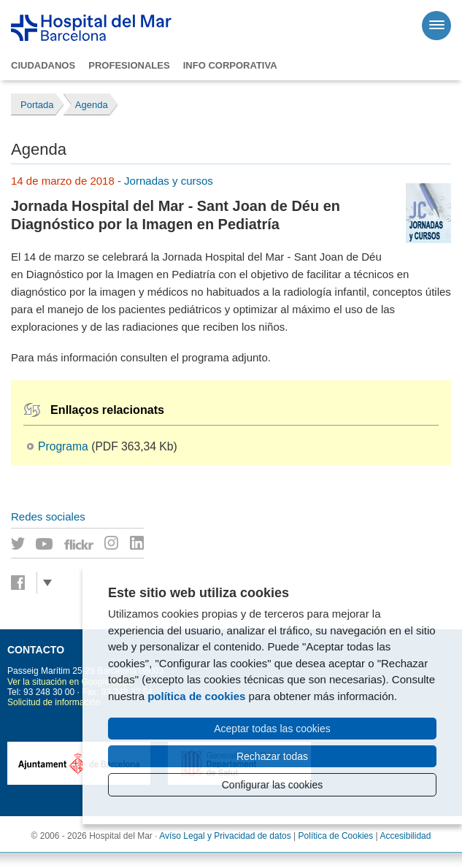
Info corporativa (230, 65)
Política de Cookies (336, 836)
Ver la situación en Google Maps (70, 682)
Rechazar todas (272, 756)
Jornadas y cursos (169, 181)
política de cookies (196, 696)
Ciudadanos (43, 65)
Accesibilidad (405, 836)
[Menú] (436, 26)
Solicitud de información (54, 702)
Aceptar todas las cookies (272, 729)
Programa (63, 446)
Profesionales (129, 65)
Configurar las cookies (273, 785)
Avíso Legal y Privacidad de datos (225, 836)
